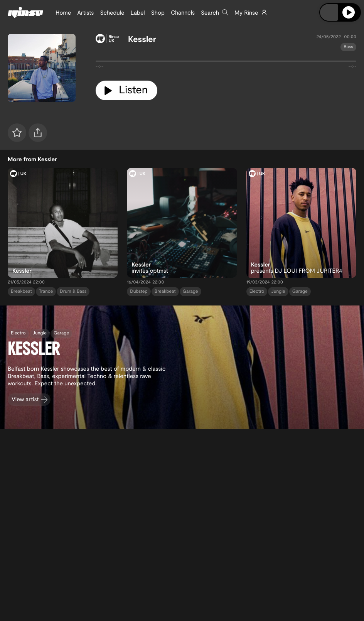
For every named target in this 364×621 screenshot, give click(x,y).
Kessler (142, 39)
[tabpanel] (226, 63)
